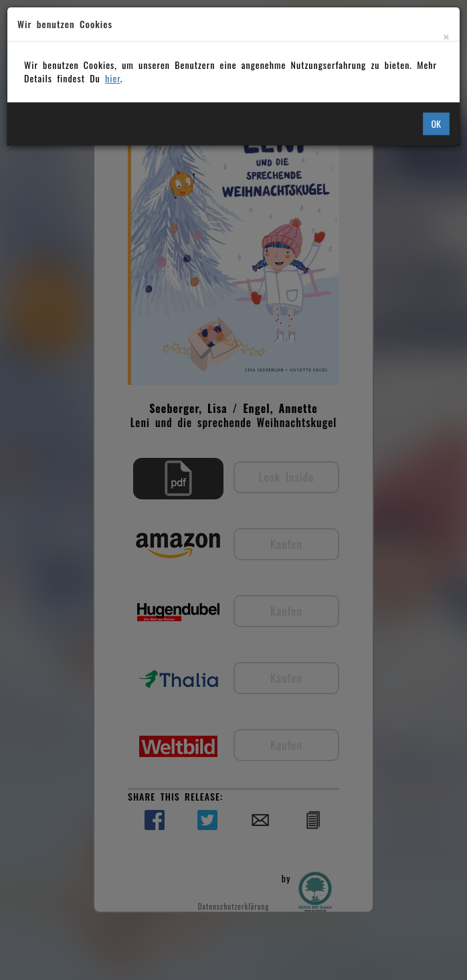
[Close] (446, 36)
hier (113, 78)
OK (436, 124)
